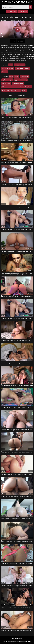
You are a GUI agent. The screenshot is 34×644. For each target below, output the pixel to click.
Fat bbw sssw (16, 90)
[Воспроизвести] (2, 36)
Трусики (17, 80)
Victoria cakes (18, 87)
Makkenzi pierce (18, 83)
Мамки (27, 68)
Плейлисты (11, 11)
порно (17, 3)
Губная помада (7, 80)
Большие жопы (20, 65)
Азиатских (6, 90)
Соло (11, 76)
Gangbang (28, 87)
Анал (11, 65)
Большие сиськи (8, 68)
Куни (17, 76)
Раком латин (6, 83)
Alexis (24, 90)
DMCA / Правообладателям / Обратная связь (17, 641)
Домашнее (19, 68)
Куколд (24, 80)
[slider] (14, 34)
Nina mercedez (7, 87)
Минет (5, 72)
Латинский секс (17, 638)
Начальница (25, 76)
